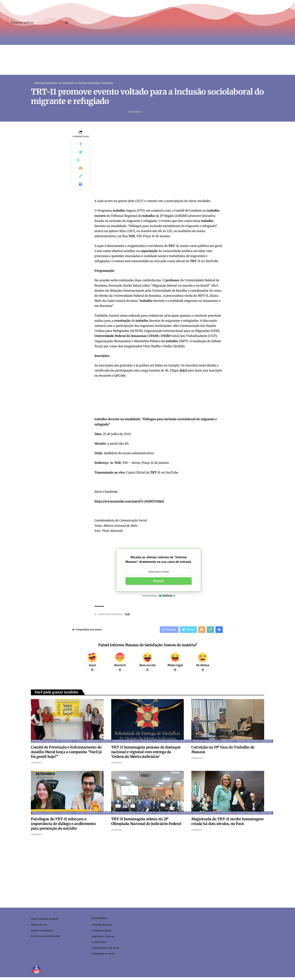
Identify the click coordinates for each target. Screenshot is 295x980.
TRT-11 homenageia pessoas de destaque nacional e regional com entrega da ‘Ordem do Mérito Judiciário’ (146, 753)
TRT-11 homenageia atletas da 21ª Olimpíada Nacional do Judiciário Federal (146, 823)
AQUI (183, 371)
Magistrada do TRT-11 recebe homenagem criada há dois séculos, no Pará (227, 823)
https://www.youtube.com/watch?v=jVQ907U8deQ (132, 501)
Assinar (159, 581)
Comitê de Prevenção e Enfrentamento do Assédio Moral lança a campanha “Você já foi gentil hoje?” (66, 753)
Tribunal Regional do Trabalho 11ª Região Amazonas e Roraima (74, 83)
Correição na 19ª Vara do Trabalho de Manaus (223, 751)
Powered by (159, 596)
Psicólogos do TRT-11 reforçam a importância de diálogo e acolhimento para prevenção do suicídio (63, 825)
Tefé (128, 615)
